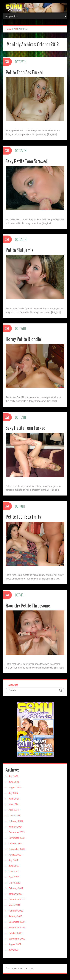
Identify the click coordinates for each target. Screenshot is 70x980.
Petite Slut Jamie (20, 250)
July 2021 (13, 776)
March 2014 (14, 816)
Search (13, 685)
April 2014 (14, 810)
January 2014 (15, 827)
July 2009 (13, 950)
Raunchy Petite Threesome (28, 606)
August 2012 (15, 855)
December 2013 (17, 832)
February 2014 (16, 821)
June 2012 (14, 866)
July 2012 (13, 860)
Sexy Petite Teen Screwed (27, 161)
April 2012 (14, 877)
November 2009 (17, 928)
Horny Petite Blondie (23, 339)
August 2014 (15, 788)
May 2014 (14, 804)
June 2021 (14, 782)
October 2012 (15, 844)
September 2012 (17, 849)
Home (9, 29)
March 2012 (14, 883)
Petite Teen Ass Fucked (25, 73)
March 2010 (14, 905)
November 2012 (17, 838)
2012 (16, 29)
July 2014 (13, 793)
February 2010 (16, 911)
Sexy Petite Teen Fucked (26, 428)
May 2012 (14, 872)
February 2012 (16, 888)
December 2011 (17, 900)
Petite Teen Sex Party (23, 517)
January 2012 (15, 894)
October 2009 (15, 933)
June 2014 (14, 799)
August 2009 (15, 944)
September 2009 (17, 939)
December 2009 (17, 922)
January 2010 (15, 916)
